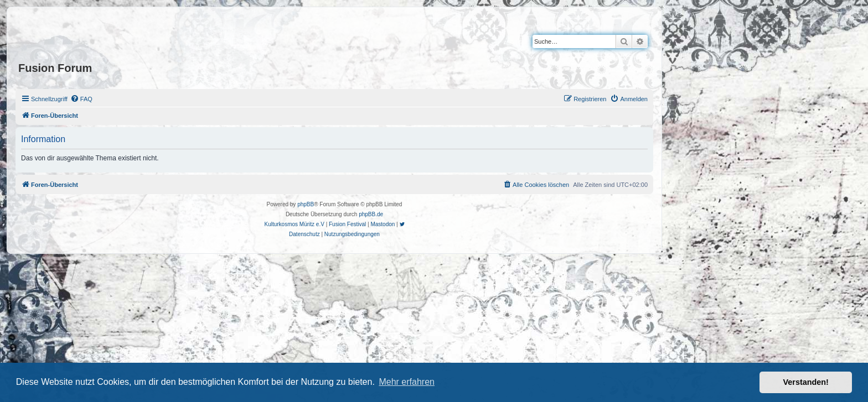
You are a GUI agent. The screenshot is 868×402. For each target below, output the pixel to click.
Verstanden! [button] (806, 382)
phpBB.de (371, 214)
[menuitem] (81, 99)
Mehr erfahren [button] (407, 382)
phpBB (306, 204)
